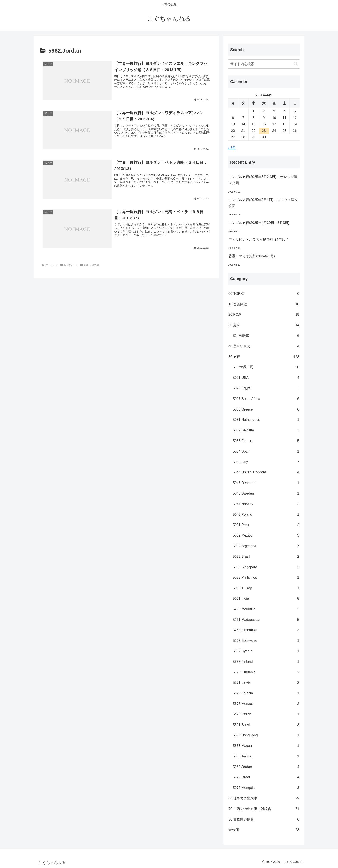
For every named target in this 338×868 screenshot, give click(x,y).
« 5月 (232, 148)
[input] (264, 64)
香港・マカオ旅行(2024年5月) (252, 256)
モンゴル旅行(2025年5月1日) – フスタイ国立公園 (263, 203)
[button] (296, 64)
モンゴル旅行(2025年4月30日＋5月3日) (259, 223)
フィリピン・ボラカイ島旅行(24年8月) (258, 240)
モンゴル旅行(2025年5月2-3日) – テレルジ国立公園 (263, 180)
